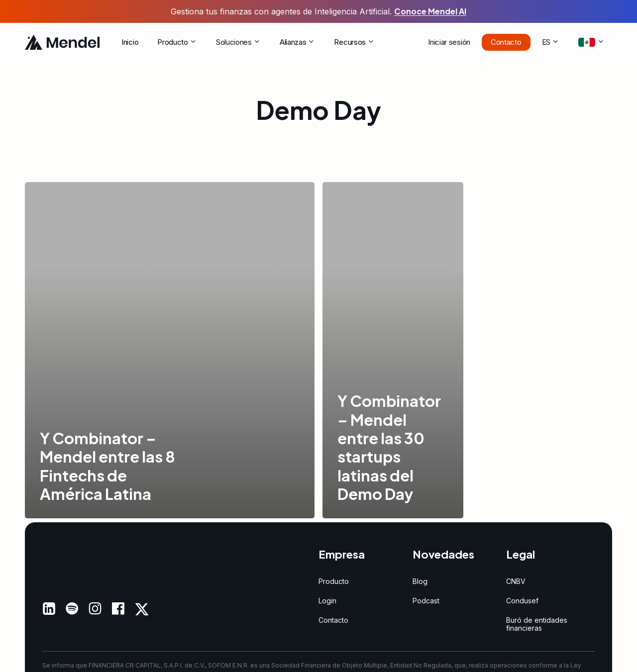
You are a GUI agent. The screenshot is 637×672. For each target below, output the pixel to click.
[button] (334, 581)
